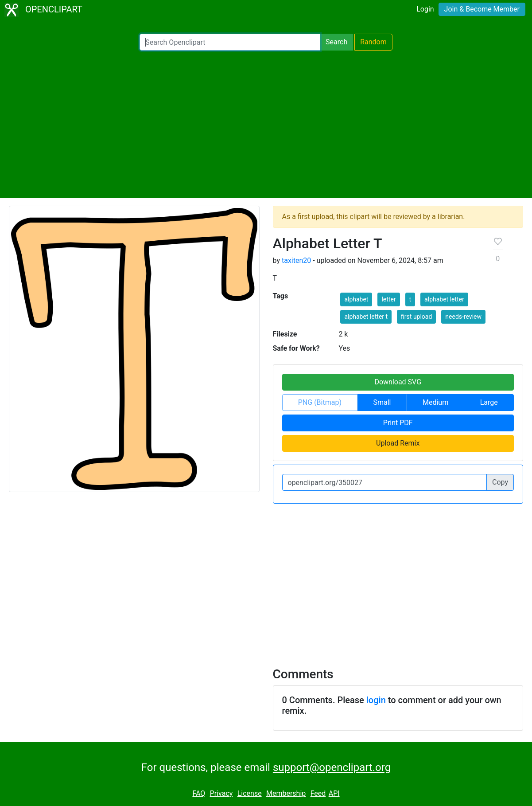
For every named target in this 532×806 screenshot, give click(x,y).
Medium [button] (435, 402)
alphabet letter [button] (444, 299)
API (334, 793)
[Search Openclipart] (230, 42)
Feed (318, 793)
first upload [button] (416, 317)
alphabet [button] (356, 299)
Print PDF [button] (398, 423)
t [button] (410, 299)
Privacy (221, 793)
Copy (500, 482)
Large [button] (489, 402)
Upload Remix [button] (398, 443)
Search (336, 42)
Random (373, 42)
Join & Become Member (482, 9)
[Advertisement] (266, 124)
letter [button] (388, 299)
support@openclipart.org (332, 767)
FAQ (199, 793)
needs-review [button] (463, 317)
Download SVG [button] (398, 382)
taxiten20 (296, 260)
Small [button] (382, 402)
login (376, 700)
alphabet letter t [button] (366, 317)
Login (425, 9)
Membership (286, 793)
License (250, 793)
